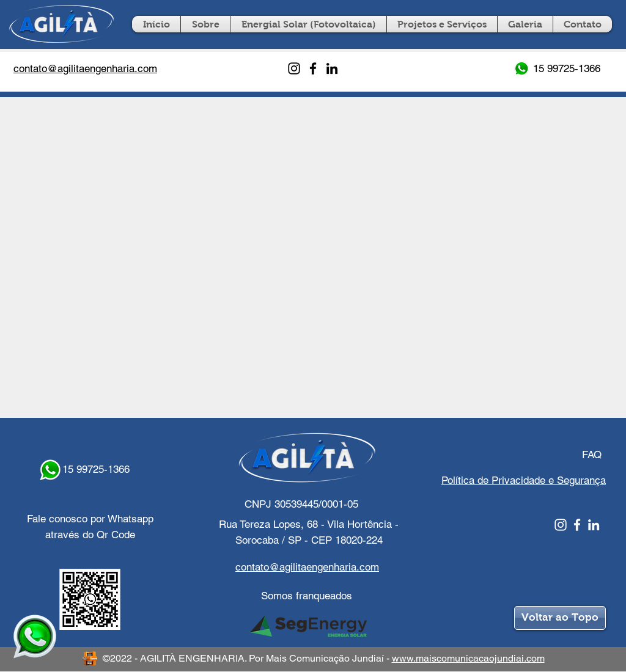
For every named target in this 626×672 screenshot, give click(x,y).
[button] (442, 24)
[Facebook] (313, 68)
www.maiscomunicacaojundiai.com (468, 658)
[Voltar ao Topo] (560, 618)
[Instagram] (294, 68)
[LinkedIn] (332, 68)
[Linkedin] (594, 525)
